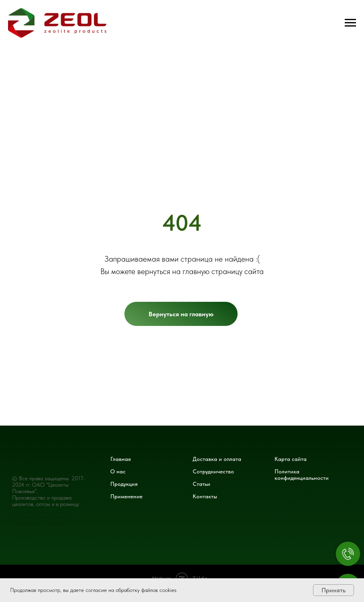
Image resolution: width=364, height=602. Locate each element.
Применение (126, 496)
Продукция (124, 484)
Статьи (201, 484)
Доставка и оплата (217, 459)
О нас (118, 471)
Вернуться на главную (181, 314)
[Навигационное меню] (350, 23)
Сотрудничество (213, 471)
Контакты (205, 496)
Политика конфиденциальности (302, 475)
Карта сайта (291, 459)
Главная (121, 459)
